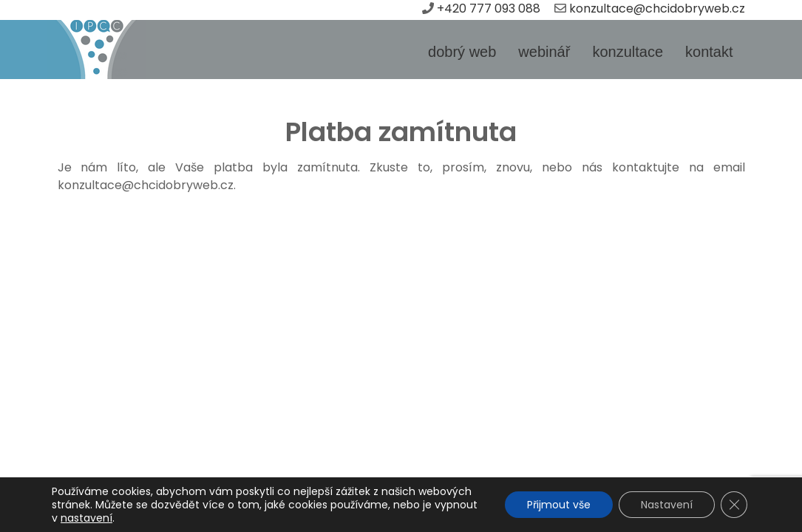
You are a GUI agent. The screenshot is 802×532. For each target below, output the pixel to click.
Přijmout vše (559, 505)
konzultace (628, 52)
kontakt (709, 52)
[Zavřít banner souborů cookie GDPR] (734, 505)
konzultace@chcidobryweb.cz (657, 8)
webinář (544, 52)
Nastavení (667, 505)
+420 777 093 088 (490, 8)
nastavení (86, 518)
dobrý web (462, 52)
